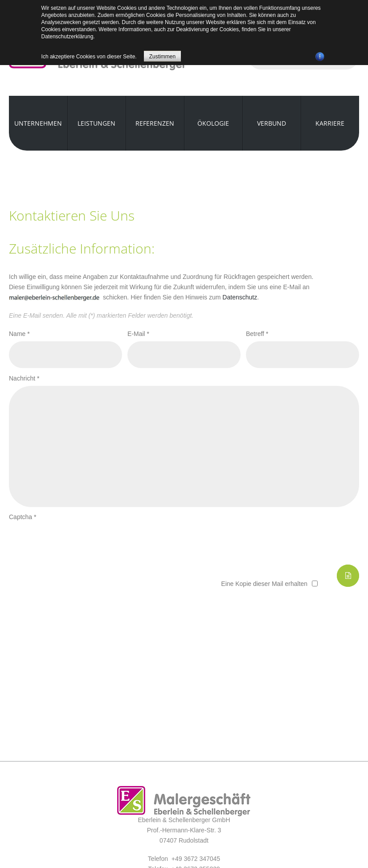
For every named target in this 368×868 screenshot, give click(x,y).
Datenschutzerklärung (67, 37)
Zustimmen (162, 57)
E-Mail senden (348, 576)
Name (19, 334)
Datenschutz (240, 297)
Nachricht (24, 378)
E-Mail (138, 334)
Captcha (23, 517)
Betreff (257, 334)
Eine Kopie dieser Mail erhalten (264, 584)
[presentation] (77, 542)
